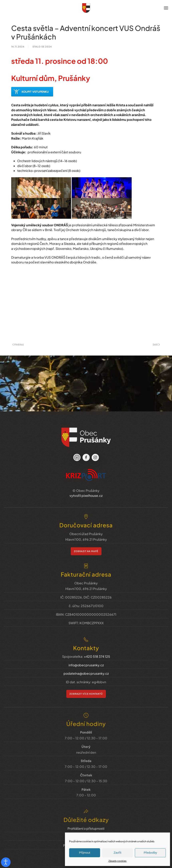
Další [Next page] (156, 345)
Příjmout (85, 853)
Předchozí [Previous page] (18, 345)
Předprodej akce (32, 92)
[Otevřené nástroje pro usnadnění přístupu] (6, 862)
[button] (166, 8)
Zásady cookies (117, 861)
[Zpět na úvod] (86, 8)
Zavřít (117, 853)
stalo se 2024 (42, 47)
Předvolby (150, 853)
